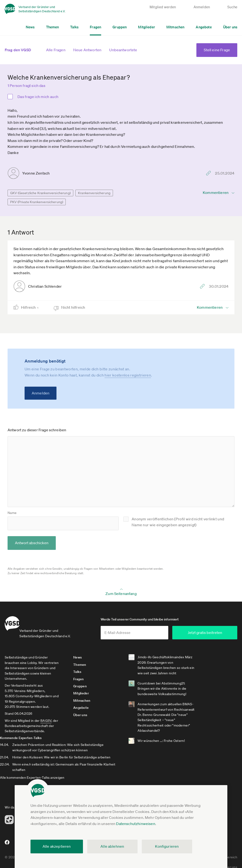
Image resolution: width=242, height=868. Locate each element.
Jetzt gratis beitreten (209, 636)
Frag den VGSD (18, 50)
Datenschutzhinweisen (136, 824)
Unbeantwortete (123, 50)
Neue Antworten (87, 50)
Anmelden (41, 393)
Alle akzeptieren (57, 846)
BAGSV (46, 724)
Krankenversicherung (94, 193)
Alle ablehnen (112, 846)
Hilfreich (31, 307)
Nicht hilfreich (74, 307)
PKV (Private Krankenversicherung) (37, 202)
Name (12, 513)
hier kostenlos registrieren (128, 375)
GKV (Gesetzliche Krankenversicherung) (40, 193)
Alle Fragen (56, 50)
